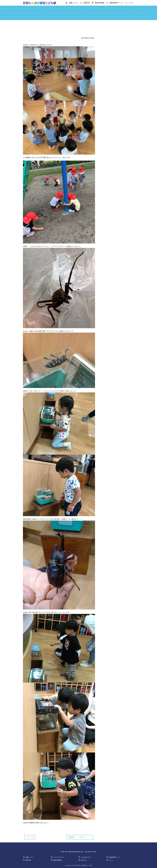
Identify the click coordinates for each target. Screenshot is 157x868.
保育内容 (28, 860)
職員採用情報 (57, 860)
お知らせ (84, 860)
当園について (30, 857)
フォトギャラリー (59, 857)
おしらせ (30, 837)
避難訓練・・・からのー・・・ (80, 837)
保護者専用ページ (114, 857)
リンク (111, 860)
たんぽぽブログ (86, 857)
